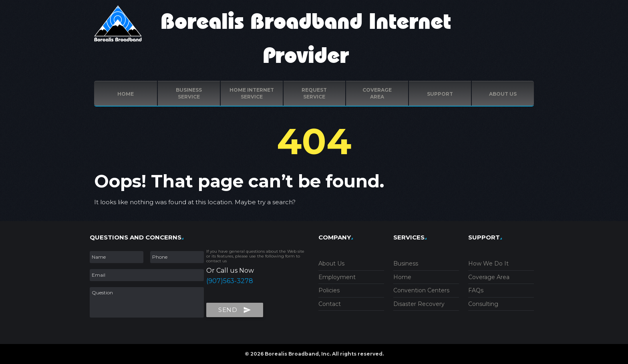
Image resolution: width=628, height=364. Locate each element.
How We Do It (488, 263)
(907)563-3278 (230, 281)
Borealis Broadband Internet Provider (306, 39)
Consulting (483, 304)
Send (235, 308)
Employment (337, 277)
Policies (329, 290)
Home (126, 94)
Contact (330, 304)
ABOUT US (503, 94)
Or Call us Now (230, 270)
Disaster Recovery (419, 304)
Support (440, 94)
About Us (331, 263)
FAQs (476, 290)
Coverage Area (489, 277)
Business (406, 263)
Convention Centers (421, 290)
